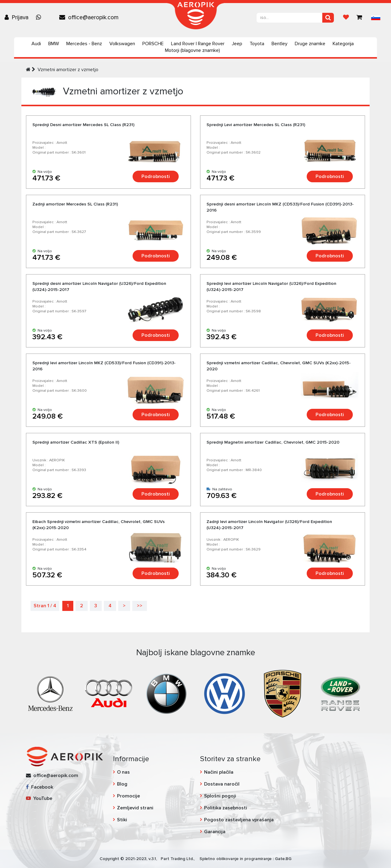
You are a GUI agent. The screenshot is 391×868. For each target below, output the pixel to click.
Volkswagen (122, 44)
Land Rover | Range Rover (198, 44)
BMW (54, 44)
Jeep (237, 44)
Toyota (257, 44)
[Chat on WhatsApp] (40, 17)
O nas (123, 772)
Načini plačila (219, 772)
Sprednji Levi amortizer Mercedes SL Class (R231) (256, 125)
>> (140, 606)
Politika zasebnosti (226, 808)
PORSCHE (153, 44)
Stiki (122, 820)
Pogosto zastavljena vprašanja (239, 820)
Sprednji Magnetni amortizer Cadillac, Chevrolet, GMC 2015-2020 (273, 442)
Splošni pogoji (220, 796)
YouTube (39, 798)
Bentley (280, 44)
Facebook (40, 787)
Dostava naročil (222, 784)
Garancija (215, 832)
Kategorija (343, 44)
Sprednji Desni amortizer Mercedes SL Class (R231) (83, 125)
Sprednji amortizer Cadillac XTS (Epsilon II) (76, 442)
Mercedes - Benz (84, 44)
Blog (122, 784)
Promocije (128, 796)
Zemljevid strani (135, 808)
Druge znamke (310, 44)
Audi (36, 44)
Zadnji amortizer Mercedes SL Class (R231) (75, 204)
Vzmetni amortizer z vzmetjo (68, 70)
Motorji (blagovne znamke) (192, 50)
